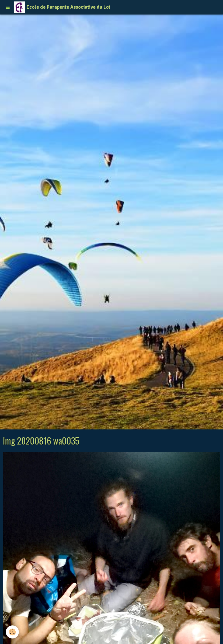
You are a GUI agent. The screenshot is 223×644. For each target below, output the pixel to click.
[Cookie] (12, 632)
